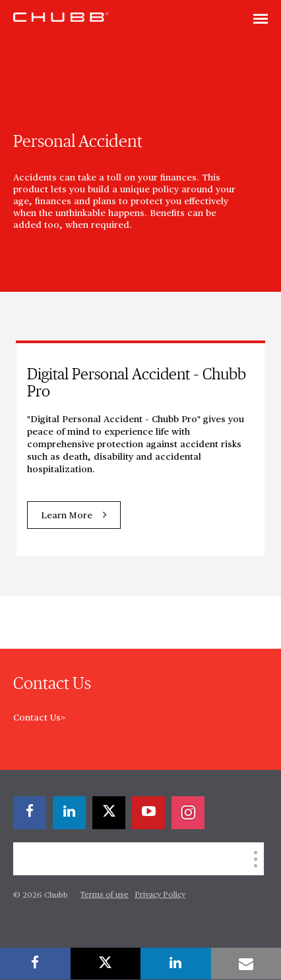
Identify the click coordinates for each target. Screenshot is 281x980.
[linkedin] (69, 813)
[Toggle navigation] (261, 20)
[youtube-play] (148, 813)
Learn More (67, 516)
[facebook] (30, 813)
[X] (109, 813)
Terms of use (105, 895)
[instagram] (188, 813)
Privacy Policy (160, 895)
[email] (246, 964)
